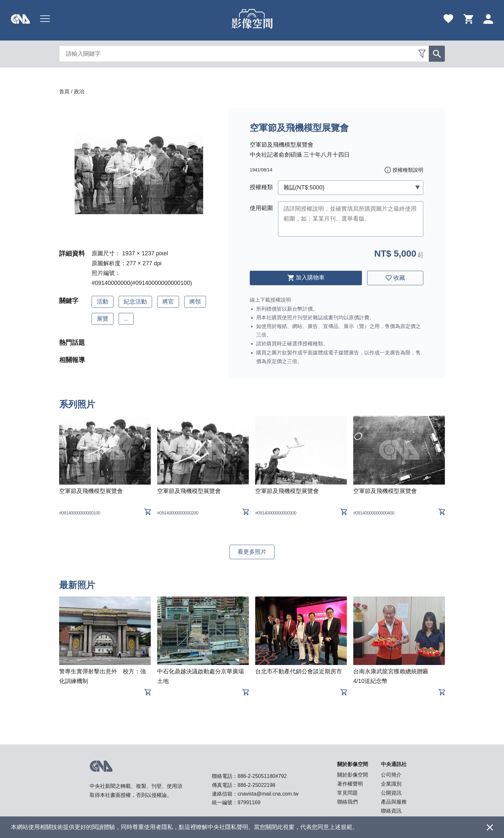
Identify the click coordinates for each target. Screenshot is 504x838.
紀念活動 (135, 302)
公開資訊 (391, 793)
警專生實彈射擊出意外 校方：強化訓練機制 (103, 676)
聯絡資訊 (391, 811)
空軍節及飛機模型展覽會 (91, 491)
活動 (103, 302)
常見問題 (347, 793)
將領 (195, 302)
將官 (168, 302)
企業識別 (391, 784)
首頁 (64, 91)
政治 (79, 91)
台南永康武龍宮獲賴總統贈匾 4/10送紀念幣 (394, 676)
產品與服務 (394, 802)
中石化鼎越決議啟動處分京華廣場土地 (201, 676)
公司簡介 (391, 775)
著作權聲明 (350, 784)
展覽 (103, 319)
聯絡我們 (347, 802)
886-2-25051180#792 (262, 776)
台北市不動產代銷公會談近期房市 (299, 671)
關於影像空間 (353, 775)
